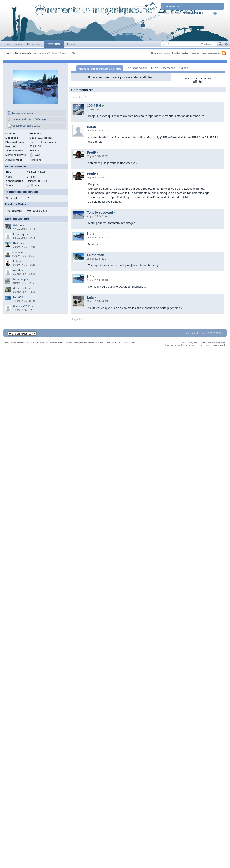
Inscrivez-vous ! (194, 13)
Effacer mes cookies (61, 346)
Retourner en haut (15, 346)
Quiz (32, 142)
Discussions (34, 44)
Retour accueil (14, 44)
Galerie (71, 44)
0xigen (18, 225)
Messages (169, 68)
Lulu (90, 301)
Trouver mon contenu (22, 113)
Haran (92, 131)
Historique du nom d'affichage (27, 120)
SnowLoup (19, 279)
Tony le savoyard (100, 216)
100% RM (94, 109)
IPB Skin (123, 346)
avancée (226, 44)
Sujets (155, 68)
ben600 (18, 297)
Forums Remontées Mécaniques (25, 53)
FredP (91, 156)
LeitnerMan (95, 259)
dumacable (20, 288)
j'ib (89, 237)
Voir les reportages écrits (24, 126)
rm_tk (17, 270)
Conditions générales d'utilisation (170, 53)
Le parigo (19, 234)
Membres (54, 44)
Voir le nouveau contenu (206, 53)
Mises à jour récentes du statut (100, 69)
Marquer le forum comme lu (89, 346)
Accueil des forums (37, 346)
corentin (18, 252)
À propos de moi (137, 68)
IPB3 (134, 346)
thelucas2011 (22, 306)
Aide (218, 13)
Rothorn (18, 243)
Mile (16, 261)
